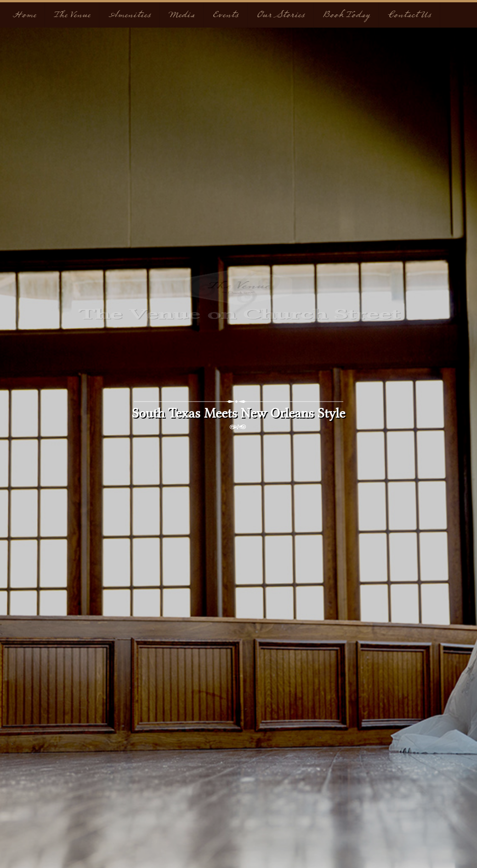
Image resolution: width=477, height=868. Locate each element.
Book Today (346, 15)
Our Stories (281, 15)
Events (225, 15)
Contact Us (409, 15)
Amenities (129, 15)
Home (24, 15)
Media (182, 15)
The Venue (72, 15)
